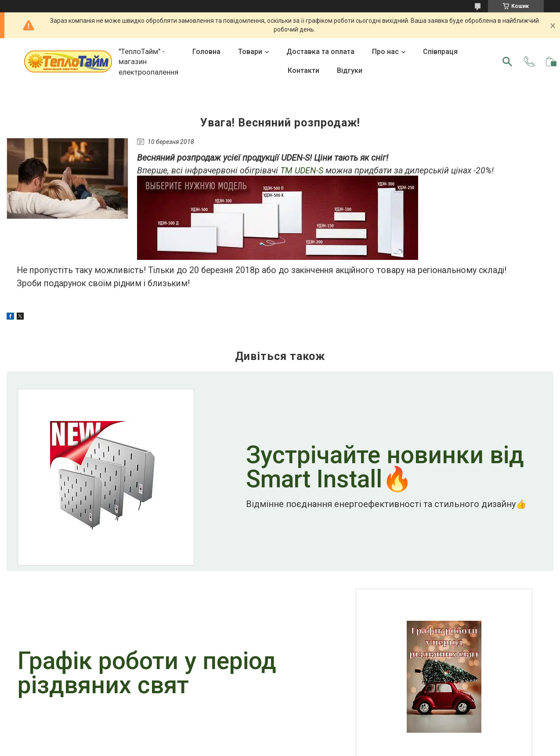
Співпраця (440, 52)
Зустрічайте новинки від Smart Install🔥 (385, 468)
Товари (250, 52)
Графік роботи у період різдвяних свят (147, 674)
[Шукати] (507, 61)
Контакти (303, 70)
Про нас (385, 52)
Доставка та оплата (320, 52)
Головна (206, 52)
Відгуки (350, 70)
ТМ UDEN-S (302, 171)
